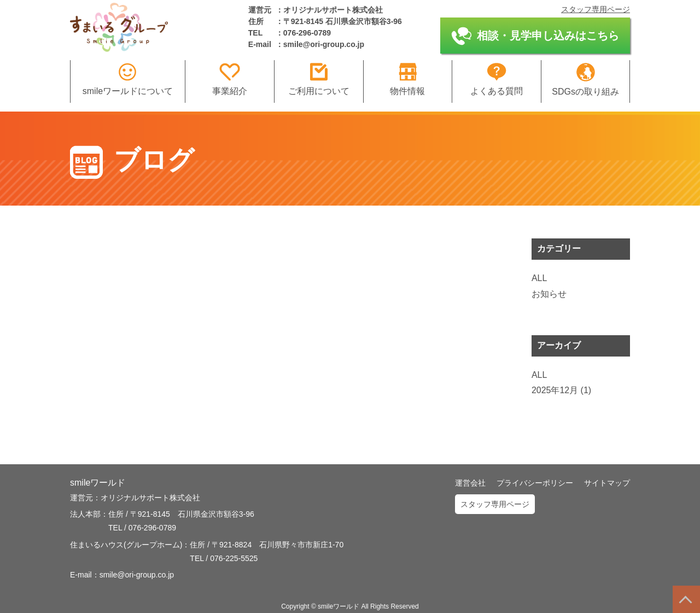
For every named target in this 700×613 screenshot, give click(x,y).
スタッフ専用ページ (596, 9)
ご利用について (319, 79)
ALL (539, 278)
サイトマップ (607, 483)
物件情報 (407, 79)
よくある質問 (497, 79)
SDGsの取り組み (585, 80)
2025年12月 (555, 390)
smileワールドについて (128, 79)
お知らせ (549, 294)
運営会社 (470, 483)
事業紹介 (230, 79)
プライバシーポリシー (535, 483)
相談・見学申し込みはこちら (535, 36)
